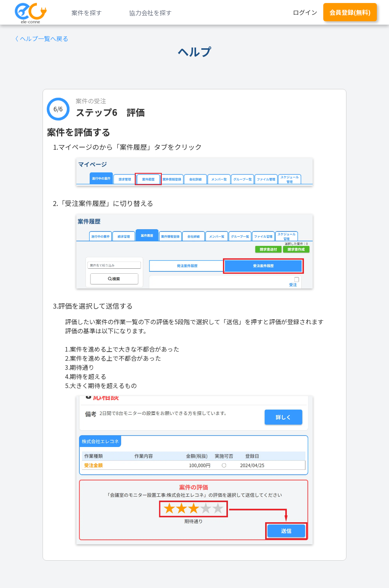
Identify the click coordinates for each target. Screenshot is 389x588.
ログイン (305, 12)
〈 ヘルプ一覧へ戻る (40, 38)
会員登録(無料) (350, 12)
